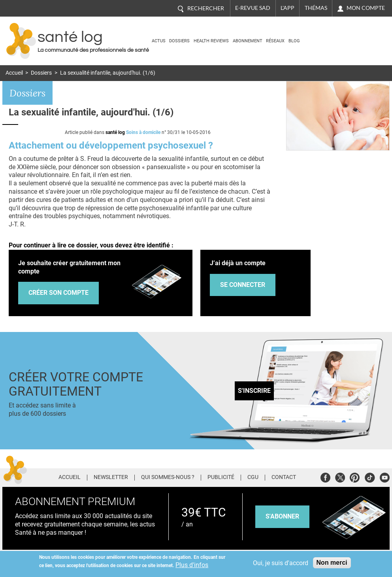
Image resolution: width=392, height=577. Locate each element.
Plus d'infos (192, 565)
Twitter (340, 476)
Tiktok (370, 476)
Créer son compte (58, 293)
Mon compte (366, 8)
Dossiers (179, 41)
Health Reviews (211, 41)
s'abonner (282, 516)
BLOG (294, 41)
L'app (287, 8)
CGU (253, 477)
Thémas (316, 8)
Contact (284, 477)
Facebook (325, 476)
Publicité (221, 477)
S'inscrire (254, 391)
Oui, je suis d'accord (281, 563)
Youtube (385, 476)
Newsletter (111, 477)
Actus (159, 41)
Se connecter (243, 285)
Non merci (332, 563)
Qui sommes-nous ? (168, 477)
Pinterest (355, 476)
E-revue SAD (253, 8)
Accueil (14, 73)
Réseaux (275, 41)
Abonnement (248, 41)
